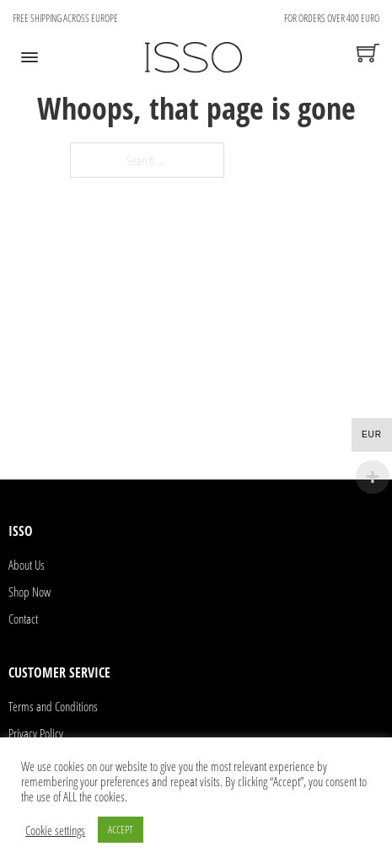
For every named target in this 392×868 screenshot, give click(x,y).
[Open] (30, 57)
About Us (27, 565)
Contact (23, 619)
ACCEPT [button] (121, 829)
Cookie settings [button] (55, 830)
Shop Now (30, 592)
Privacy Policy (36, 733)
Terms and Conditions (53, 706)
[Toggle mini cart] (368, 53)
